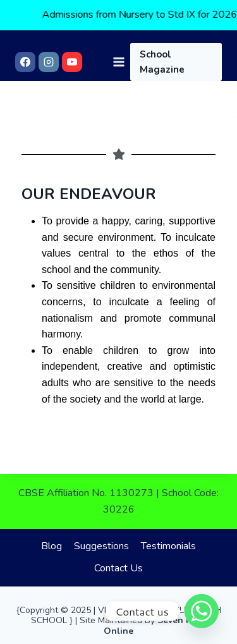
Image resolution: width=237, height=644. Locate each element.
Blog (52, 546)
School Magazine (162, 62)
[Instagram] (49, 62)
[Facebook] (25, 62)
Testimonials (168, 546)
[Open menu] (118, 62)
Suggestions (101, 546)
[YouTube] (72, 62)
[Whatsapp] (202, 611)
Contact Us (118, 568)
